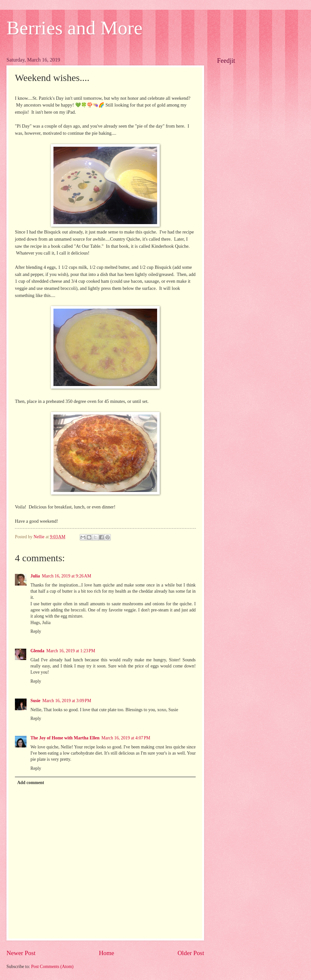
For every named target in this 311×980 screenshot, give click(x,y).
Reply (36, 631)
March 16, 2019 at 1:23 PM (71, 651)
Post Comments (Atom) (52, 967)
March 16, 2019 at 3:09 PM (67, 701)
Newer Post (21, 953)
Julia (35, 576)
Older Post (191, 953)
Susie (35, 701)
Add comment (31, 783)
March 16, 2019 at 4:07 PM (126, 738)
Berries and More (75, 28)
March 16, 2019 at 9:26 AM (66, 576)
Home (106, 953)
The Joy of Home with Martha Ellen (65, 738)
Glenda (37, 651)
